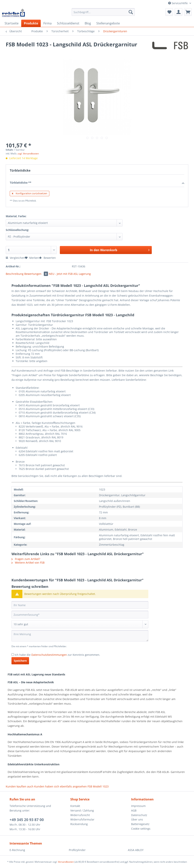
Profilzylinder (77, 850)
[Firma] (47, 23)
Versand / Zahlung (82, 810)
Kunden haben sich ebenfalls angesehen (60, 786)
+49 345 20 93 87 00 (27, 820)
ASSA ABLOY (136, 850)
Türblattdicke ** (97, 183)
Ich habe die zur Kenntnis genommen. (57, 655)
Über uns (137, 819)
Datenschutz (139, 815)
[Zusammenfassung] (80, 615)
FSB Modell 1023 (98, 786)
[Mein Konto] (179, 12)
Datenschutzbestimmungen (49, 655)
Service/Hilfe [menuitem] (178, 3)
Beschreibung (15, 274)
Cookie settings (141, 829)
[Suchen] (131, 12)
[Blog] (88, 23)
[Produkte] (31, 23)
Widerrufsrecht (80, 815)
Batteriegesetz (140, 824)
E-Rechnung (17, 850)
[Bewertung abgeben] (80, 624)
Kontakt (75, 806)
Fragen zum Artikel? (26, 559)
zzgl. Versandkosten (28, 154)
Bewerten (47, 258)
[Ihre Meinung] (80, 636)
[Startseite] (12, 23)
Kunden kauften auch (20, 786)
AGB (134, 810)
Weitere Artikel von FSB (28, 563)
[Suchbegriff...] (103, 12)
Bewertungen (37, 274)
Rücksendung (79, 824)
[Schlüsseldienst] (68, 23)
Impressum (138, 806)
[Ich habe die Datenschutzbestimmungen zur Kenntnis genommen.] (13, 655)
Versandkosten (66, 862)
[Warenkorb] (188, 12)
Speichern (20, 661)
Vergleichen (15, 258)
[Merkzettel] (169, 12)
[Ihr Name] (80, 605)
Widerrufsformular (82, 819)
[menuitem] (103, 14)
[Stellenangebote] (108, 23)
